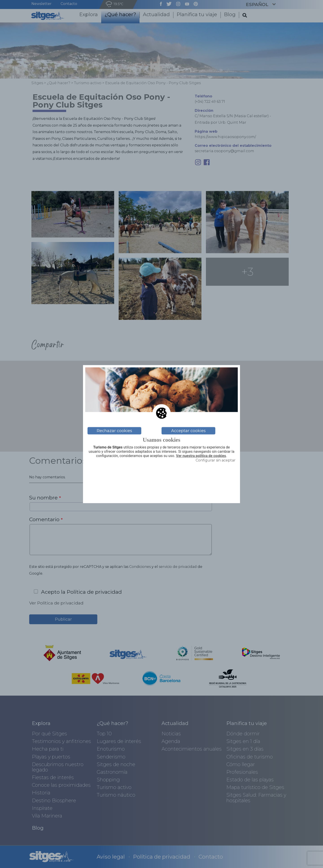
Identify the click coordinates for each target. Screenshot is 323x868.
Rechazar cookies (114, 431)
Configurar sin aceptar (216, 460)
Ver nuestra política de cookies (201, 456)
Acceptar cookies (188, 431)
